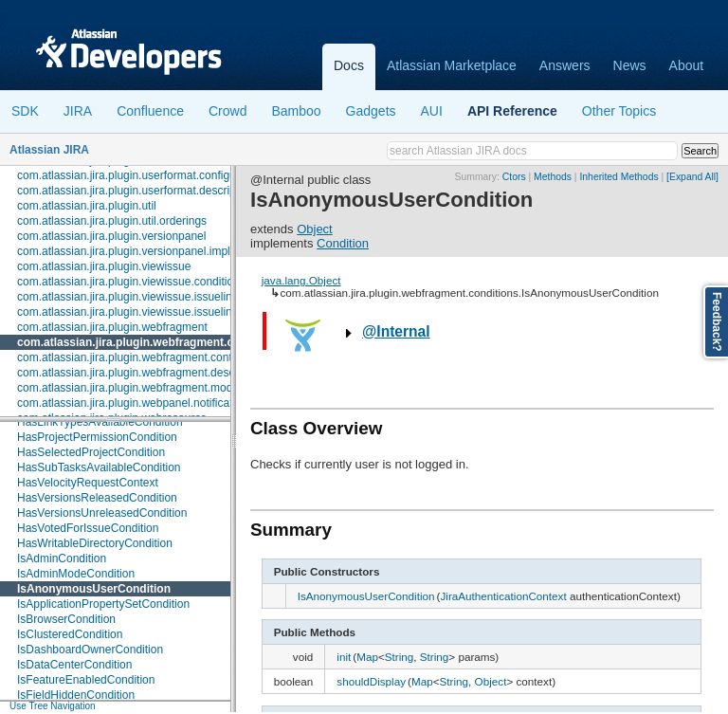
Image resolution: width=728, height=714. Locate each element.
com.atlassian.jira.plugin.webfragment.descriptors (142, 373)
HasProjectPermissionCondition (97, 437)
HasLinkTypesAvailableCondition (100, 422)
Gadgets (371, 111)
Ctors (514, 177)
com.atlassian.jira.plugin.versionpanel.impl (124, 251)
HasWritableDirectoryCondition (95, 543)
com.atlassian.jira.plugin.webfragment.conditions (151, 342)
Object (315, 229)
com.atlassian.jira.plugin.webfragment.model (129, 388)
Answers (565, 65)
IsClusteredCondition (70, 634)
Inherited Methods (619, 177)
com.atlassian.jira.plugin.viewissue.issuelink (127, 297)
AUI (432, 111)
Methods (553, 177)
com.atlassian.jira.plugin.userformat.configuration (141, 175)
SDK (25, 111)
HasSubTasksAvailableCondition (99, 467)
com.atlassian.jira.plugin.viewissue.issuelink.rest (138, 312)
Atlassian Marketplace (452, 65)
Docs (349, 65)
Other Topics (619, 111)
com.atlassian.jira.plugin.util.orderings (112, 221)
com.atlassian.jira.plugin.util (87, 206)
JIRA (78, 111)
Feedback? (717, 322)
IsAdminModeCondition (76, 574)
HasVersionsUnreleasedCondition (102, 513)
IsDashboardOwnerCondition (90, 650)
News (630, 65)
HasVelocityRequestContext (88, 483)
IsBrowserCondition (66, 619)
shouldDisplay (371, 681)
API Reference (512, 111)
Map (367, 657)
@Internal (396, 331)
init (344, 657)
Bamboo (296, 111)
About (687, 65)
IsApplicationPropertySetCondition (103, 604)
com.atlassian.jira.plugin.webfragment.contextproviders (155, 357)
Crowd (227, 111)
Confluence (150, 111)
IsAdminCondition (62, 558)
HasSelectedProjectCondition (91, 452)
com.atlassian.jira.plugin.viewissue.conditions (131, 282)
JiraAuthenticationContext (503, 596)
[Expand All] (692, 177)
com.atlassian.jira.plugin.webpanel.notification (132, 403)
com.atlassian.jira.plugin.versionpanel (111, 236)
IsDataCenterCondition (74, 665)
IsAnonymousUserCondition (94, 589)
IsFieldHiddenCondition (76, 695)
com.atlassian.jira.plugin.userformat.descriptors (136, 191)
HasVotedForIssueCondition (88, 528)
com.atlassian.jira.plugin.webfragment (112, 327)
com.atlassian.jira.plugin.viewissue (104, 266)
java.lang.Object (301, 280)
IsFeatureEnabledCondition (86, 680)
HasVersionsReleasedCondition (97, 498)
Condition (343, 243)
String (400, 657)
